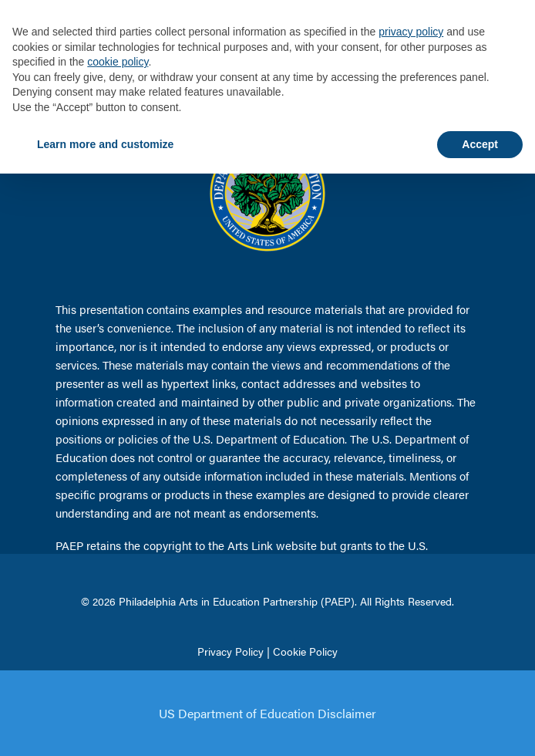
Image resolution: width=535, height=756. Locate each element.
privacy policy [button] (411, 32)
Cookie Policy (305, 651)
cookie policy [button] (118, 62)
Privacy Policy (230, 651)
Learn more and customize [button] (105, 144)
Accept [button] (480, 144)
